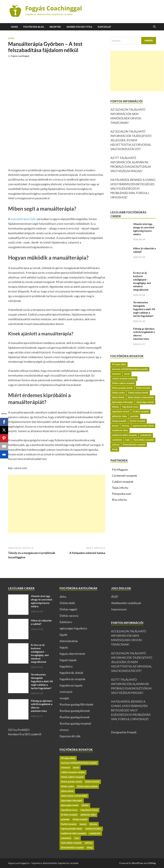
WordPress (138, 863)
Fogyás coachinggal (20, 56)
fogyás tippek (68, 660)
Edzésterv (66, 622)
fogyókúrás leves (130, 407)
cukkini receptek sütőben (124, 378)
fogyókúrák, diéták (71, 673)
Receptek (55, 27)
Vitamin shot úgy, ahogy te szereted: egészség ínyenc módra (144, 229)
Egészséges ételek (145, 402)
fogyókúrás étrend (121, 411)
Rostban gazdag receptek (75, 723)
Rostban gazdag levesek (75, 717)
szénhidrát (117, 440)
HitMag (152, 863)
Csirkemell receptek (125, 476)
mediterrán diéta (120, 430)
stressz (64, 730)
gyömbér (134, 416)
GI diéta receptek (141, 411)
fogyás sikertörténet (72, 654)
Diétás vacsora (69, 616)
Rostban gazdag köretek (75, 711)
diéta (63, 597)
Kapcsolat (104, 27)
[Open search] (154, 27)
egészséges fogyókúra (73, 628)
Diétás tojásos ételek (138, 393)
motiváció (66, 692)
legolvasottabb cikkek (143, 426)
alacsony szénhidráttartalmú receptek (130, 369)
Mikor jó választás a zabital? (41, 622)
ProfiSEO (24, 730)
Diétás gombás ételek (122, 388)
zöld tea (116, 444)
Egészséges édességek (123, 402)
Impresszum (119, 609)
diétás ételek (118, 397)
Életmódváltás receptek (134, 444)
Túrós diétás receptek (144, 440)
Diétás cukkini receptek (123, 383)
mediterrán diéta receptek (124, 435)
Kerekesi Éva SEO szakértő (25, 734)
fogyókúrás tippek (71, 685)
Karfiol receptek (138, 421)
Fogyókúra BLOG (34, 27)
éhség (115, 449)
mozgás (64, 698)
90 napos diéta (119, 364)
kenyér (115, 426)
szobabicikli (146, 435)
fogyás (64, 647)
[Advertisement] (57, 504)
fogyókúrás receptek (72, 679)
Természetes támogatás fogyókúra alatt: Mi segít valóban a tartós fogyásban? (144, 309)
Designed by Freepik (124, 732)
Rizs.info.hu (119, 500)
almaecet (116, 374)
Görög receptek (119, 421)
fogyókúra (66, 666)
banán (127, 374)
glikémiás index (119, 416)
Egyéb (11, 38)
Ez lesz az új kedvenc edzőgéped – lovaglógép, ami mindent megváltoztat (142, 281)
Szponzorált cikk (70, 736)
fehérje (115, 407)
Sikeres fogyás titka (79, 27)
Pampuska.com (122, 494)
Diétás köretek (143, 388)
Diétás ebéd (67, 603)
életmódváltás (69, 641)
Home (14, 27)
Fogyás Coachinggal (54, 8)
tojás (128, 440)
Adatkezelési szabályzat (126, 603)
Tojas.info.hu (120, 488)
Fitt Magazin (120, 470)
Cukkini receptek (123, 482)
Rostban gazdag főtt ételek (76, 704)
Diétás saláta (118, 393)
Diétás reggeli (68, 609)
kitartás (126, 426)
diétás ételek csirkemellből (141, 397)
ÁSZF (115, 597)
